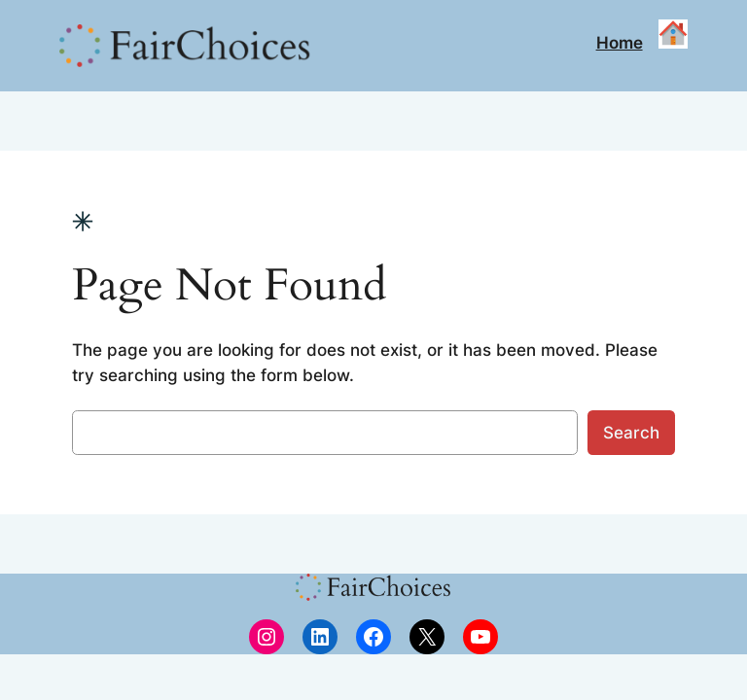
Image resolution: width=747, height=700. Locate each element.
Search (631, 433)
